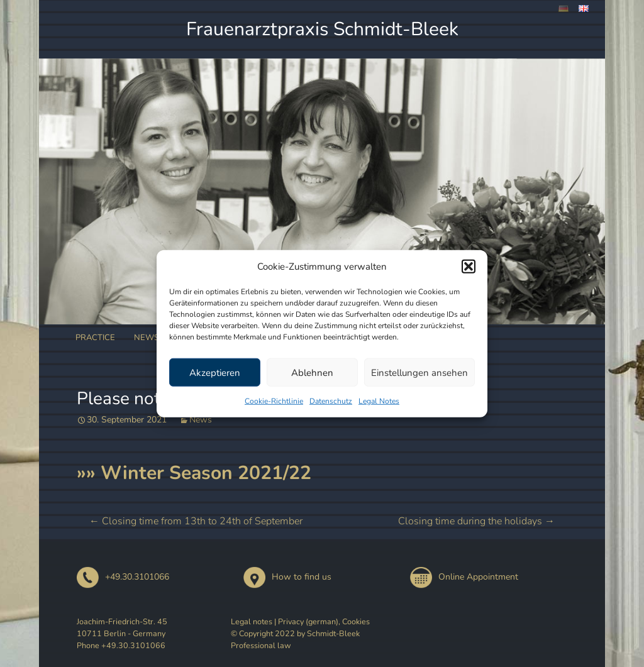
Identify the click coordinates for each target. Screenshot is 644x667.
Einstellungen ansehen (419, 372)
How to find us (287, 577)
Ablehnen (312, 372)
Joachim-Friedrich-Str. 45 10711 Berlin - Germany (122, 627)
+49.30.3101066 (123, 577)
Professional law (261, 645)
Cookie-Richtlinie (274, 401)
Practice (95, 338)
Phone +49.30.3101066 (121, 645)
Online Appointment (464, 577)
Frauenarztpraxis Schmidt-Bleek (322, 29)
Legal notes (252, 621)
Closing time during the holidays (476, 521)
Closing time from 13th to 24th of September (196, 521)
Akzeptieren (215, 372)
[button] (469, 267)
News (147, 338)
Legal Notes (379, 401)
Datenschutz (331, 401)
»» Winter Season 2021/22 (194, 473)
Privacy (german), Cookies (324, 621)
